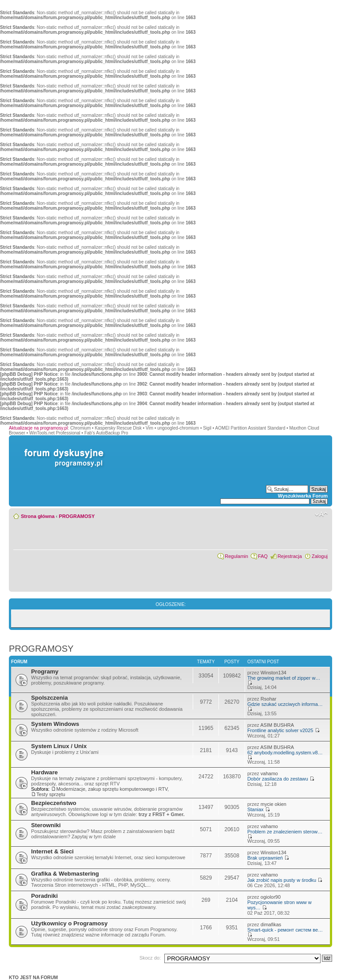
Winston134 (274, 673)
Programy (45, 671)
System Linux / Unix (59, 746)
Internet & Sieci (52, 851)
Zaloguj (320, 556)
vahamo (269, 773)
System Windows (55, 724)
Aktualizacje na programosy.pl (38, 428)
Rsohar (268, 699)
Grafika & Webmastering (65, 874)
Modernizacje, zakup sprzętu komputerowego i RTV (112, 789)
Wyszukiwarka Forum (303, 496)
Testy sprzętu (51, 794)
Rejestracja (290, 556)
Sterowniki (46, 825)
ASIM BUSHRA (277, 725)
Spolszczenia (50, 698)
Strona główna (38, 516)
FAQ (263, 556)
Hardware (44, 772)
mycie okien (274, 804)
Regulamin (236, 556)
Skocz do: (150, 958)
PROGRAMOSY (77, 516)
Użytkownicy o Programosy (69, 923)
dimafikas (271, 924)
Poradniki (44, 896)
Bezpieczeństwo (54, 803)
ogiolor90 (271, 897)
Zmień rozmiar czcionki (321, 514)
